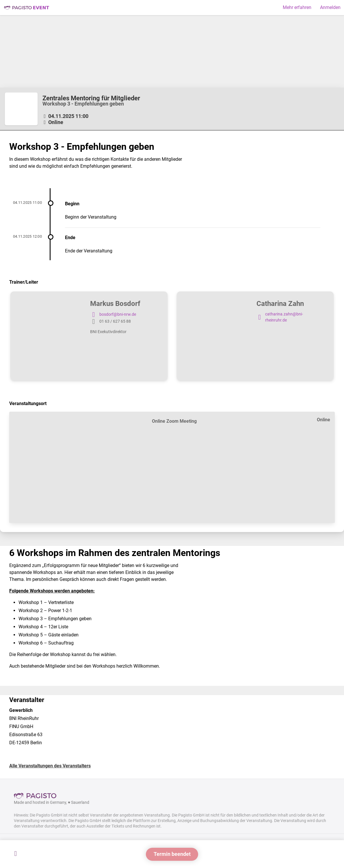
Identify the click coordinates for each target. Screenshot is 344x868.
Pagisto (37, 796)
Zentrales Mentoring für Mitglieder (91, 98)
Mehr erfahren (297, 7)
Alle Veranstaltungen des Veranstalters (50, 766)
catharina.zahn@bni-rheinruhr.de (280, 317)
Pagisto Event (27, 8)
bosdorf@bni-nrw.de (113, 315)
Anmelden (330, 7)
